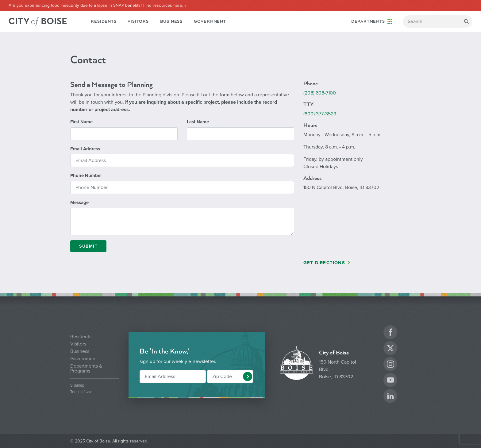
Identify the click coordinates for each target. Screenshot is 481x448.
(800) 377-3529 (320, 114)
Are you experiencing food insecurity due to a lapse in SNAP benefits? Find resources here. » (97, 6)
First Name (81, 122)
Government (210, 21)
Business (171, 21)
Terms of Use (81, 392)
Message (79, 203)
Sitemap (77, 386)
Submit (88, 246)
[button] (248, 377)
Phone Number (86, 176)
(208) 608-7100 (320, 93)
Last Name (198, 122)
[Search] (438, 21)
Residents (104, 21)
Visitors (138, 21)
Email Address (85, 149)
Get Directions (324, 263)
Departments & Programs (86, 369)
